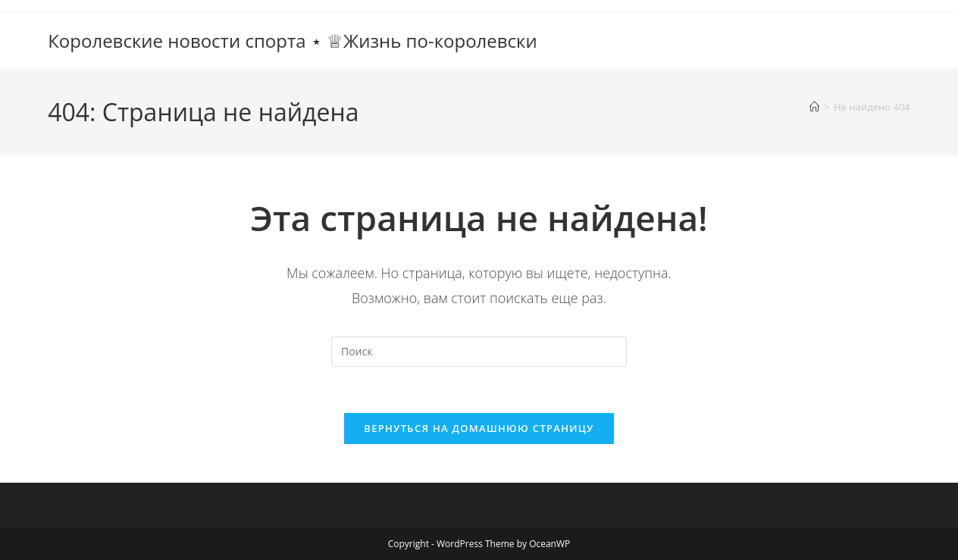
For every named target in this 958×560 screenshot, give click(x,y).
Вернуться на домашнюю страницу (479, 428)
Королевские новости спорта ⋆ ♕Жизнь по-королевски (293, 41)
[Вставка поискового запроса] (479, 352)
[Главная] (814, 107)
